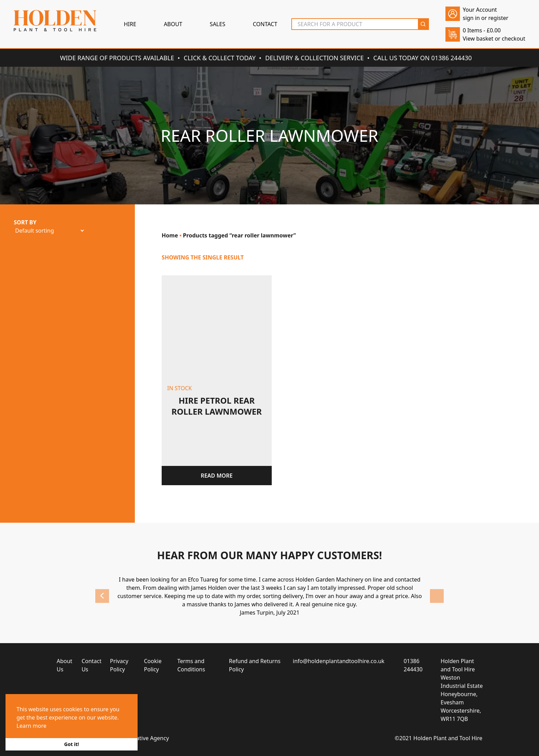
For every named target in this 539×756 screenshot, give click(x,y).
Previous (102, 596)
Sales (218, 24)
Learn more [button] (31, 726)
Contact (265, 24)
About (173, 24)
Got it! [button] (72, 744)
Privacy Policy (119, 665)
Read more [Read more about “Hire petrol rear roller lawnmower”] (217, 476)
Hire (130, 24)
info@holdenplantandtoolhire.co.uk (338, 661)
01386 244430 (413, 665)
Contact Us (91, 665)
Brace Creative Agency (140, 738)
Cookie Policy (153, 665)
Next (437, 596)
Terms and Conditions (191, 665)
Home (170, 235)
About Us (64, 665)
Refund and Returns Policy (255, 665)
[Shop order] (49, 231)
